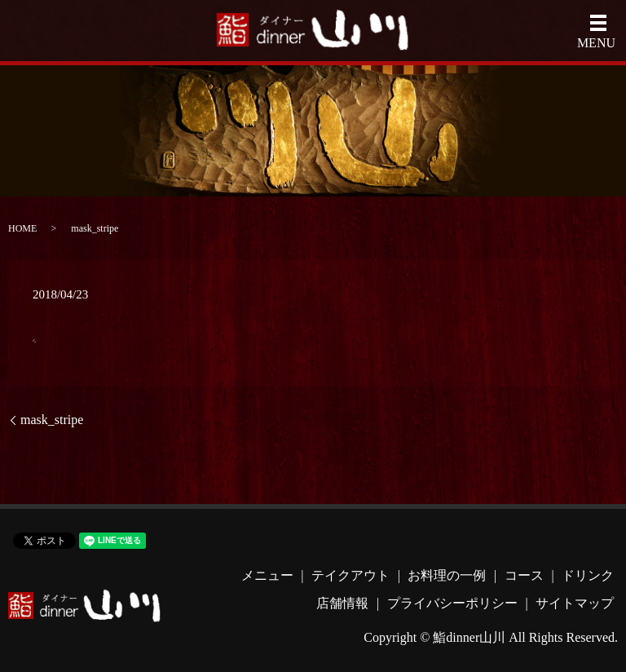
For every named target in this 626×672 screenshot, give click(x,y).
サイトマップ (575, 603)
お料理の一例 (447, 575)
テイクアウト (350, 575)
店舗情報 (342, 603)
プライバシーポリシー (452, 603)
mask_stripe (52, 420)
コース (524, 575)
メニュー (267, 575)
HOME (22, 228)
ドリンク (588, 575)
